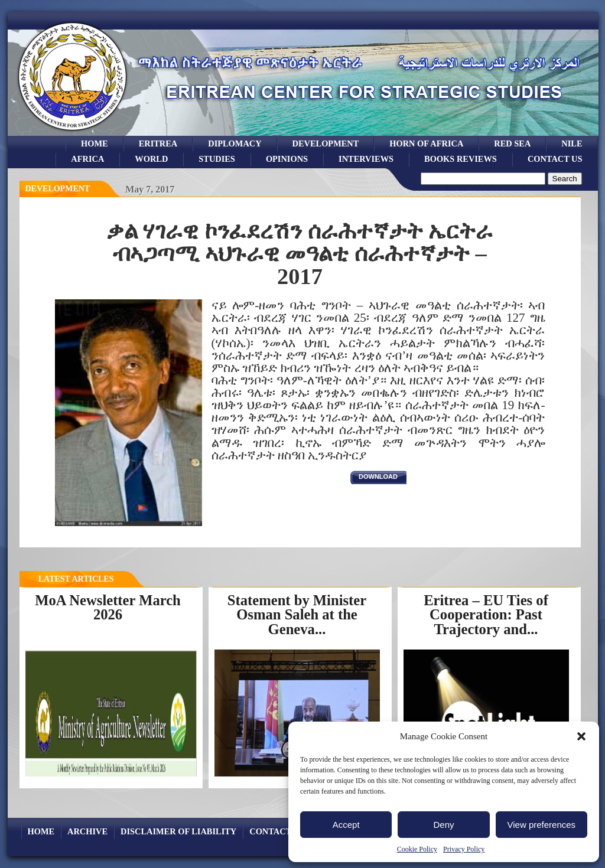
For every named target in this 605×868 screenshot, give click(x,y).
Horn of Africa (426, 143)
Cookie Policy (417, 849)
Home (95, 143)
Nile (572, 143)
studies (217, 159)
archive (87, 831)
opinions (287, 159)
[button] (581, 736)
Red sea (512, 143)
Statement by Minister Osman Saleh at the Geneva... (297, 615)
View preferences (542, 825)
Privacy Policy (464, 849)
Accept (346, 825)
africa (87, 159)
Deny (443, 825)
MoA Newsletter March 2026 (108, 608)
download (378, 477)
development (326, 143)
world (151, 159)
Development (58, 189)
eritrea (158, 143)
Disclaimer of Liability (178, 831)
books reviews (461, 159)
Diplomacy (235, 143)
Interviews (366, 159)
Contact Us (555, 159)
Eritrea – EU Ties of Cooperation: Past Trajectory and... (486, 615)
